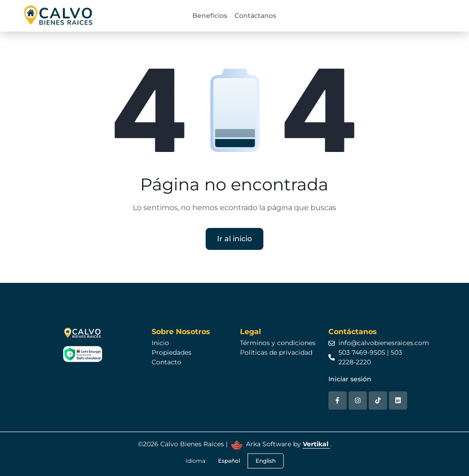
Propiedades (172, 352)
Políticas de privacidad (276, 352)
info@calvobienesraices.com (379, 343)
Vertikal (316, 444)
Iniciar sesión (350, 379)
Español (229, 461)
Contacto (166, 362)
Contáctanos (255, 16)
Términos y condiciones (278, 343)
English (266, 461)
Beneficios (210, 16)
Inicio (160, 343)
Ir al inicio (234, 239)
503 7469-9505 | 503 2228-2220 (365, 357)
